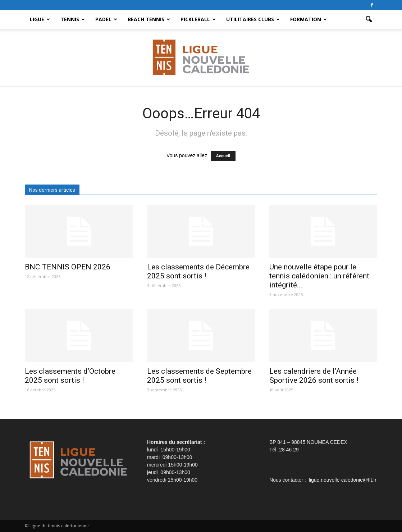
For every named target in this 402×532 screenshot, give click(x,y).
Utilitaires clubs (253, 19)
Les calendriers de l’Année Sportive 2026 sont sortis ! (314, 376)
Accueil (223, 156)
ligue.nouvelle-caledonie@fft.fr (343, 480)
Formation (309, 19)
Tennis (73, 19)
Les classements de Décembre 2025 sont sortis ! (198, 271)
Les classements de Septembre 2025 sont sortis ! (199, 376)
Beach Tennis (149, 19)
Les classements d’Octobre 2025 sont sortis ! (70, 376)
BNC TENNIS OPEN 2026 (68, 267)
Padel (106, 19)
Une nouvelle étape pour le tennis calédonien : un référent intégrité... (319, 276)
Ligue (40, 19)
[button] (369, 19)
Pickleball (198, 19)
